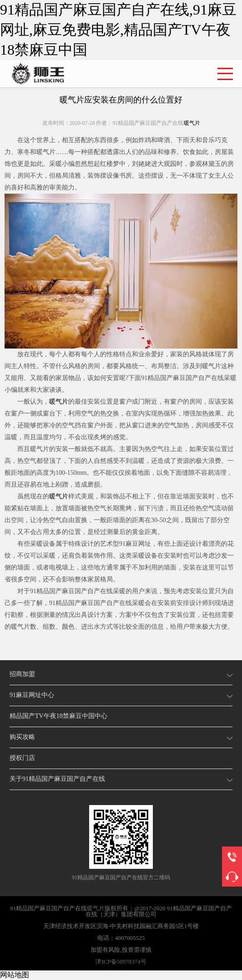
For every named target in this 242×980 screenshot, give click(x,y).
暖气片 (192, 123)
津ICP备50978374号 (121, 962)
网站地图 (15, 975)
